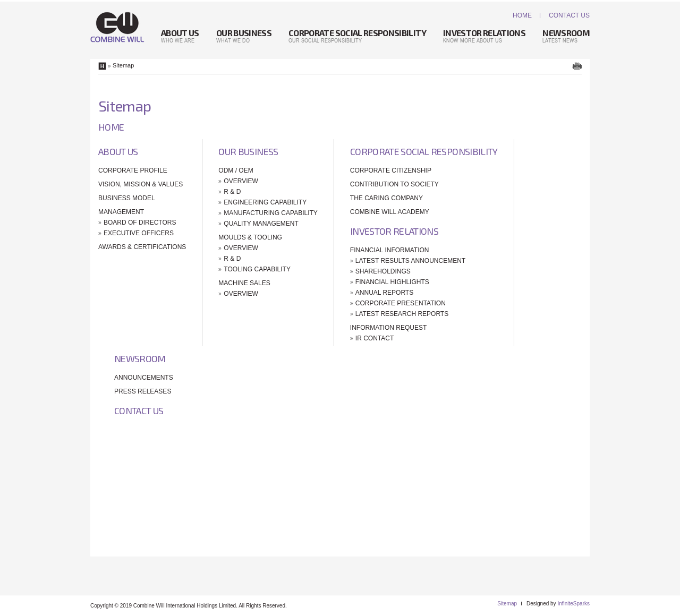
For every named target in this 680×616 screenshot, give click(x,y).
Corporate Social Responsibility (424, 151)
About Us (118, 151)
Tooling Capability (257, 269)
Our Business (248, 151)
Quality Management (261, 224)
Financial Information (390, 250)
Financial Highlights (392, 282)
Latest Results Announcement (410, 261)
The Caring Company (386, 198)
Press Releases (143, 391)
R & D (232, 192)
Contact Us (569, 15)
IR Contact (375, 338)
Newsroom (140, 358)
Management (121, 212)
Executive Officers (139, 233)
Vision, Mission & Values (141, 184)
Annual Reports (384, 293)
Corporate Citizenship (391, 170)
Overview (241, 181)
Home (522, 15)
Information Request (388, 328)
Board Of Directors (140, 223)
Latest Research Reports (402, 314)
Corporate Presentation (401, 303)
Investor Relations (394, 231)
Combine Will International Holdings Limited (117, 27)
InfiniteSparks (573, 604)
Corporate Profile (133, 170)
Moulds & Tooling (250, 237)
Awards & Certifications (142, 247)
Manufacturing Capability (270, 213)
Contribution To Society (394, 184)
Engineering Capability (265, 202)
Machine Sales (244, 283)
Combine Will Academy (390, 212)
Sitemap (507, 604)
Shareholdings (383, 271)
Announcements (144, 378)
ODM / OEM (236, 170)
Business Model (127, 198)
